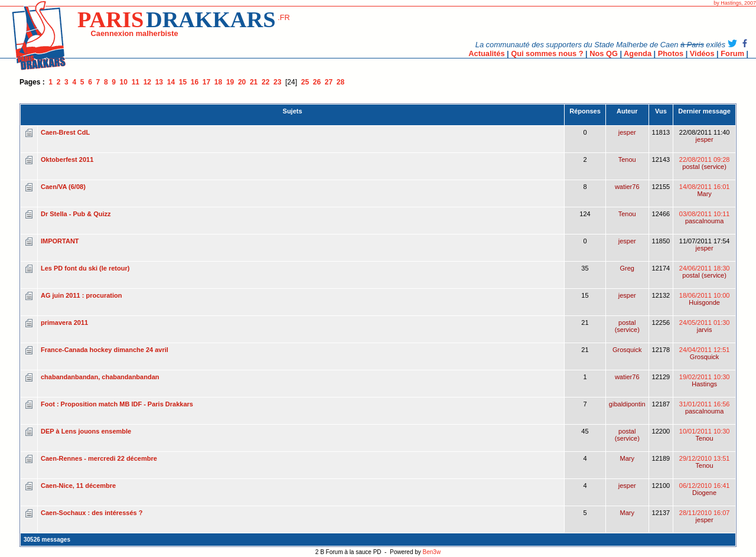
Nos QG (604, 53)
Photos (671, 53)
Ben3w (432, 552)
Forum (732, 53)
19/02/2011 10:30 (705, 380)
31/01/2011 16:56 (705, 408)
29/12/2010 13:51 (705, 462)
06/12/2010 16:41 (705, 489)
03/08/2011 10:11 (705, 217)
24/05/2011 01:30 (705, 326)
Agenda (638, 53)
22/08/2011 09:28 (705, 163)
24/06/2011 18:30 (705, 272)
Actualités (486, 53)
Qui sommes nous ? (547, 53)
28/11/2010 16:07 (705, 516)
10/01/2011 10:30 (705, 435)
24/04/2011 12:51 (705, 353)
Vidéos (702, 53)
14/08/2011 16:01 (705, 190)
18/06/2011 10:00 (705, 299)
